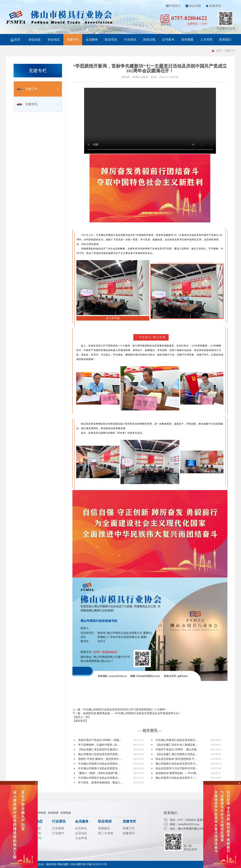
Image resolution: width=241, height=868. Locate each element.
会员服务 (92, 40)
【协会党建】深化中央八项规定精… (177, 745)
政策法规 (149, 40)
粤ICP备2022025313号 (94, 864)
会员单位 (81, 828)
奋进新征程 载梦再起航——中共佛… (177, 773)
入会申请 (81, 838)
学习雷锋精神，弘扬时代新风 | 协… (99, 745)
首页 (16, 40)
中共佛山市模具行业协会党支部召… (177, 740)
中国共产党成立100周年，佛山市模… (177, 750)
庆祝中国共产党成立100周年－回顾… (100, 740)
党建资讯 (27, 104)
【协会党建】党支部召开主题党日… (99, 750)
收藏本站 (215, 6)
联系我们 (225, 40)
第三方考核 (106, 833)
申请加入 (175, 6)
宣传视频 (187, 40)
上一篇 (120, 710)
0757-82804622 (189, 18)
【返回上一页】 (82, 717)
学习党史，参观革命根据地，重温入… (101, 783)
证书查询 (168, 40)
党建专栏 (73, 40)
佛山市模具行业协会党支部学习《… (177, 778)
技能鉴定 (104, 828)
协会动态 (54, 40)
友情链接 (41, 813)
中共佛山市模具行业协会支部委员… (99, 764)
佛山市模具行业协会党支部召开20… (177, 764)
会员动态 (81, 833)
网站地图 (63, 864)
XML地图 (76, 864)
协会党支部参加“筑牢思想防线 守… (176, 759)
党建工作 (27, 89)
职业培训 (111, 40)
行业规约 (58, 833)
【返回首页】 (80, 721)
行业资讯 (130, 40)
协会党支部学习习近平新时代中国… (177, 768)
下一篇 (127, 713)
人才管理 (206, 40)
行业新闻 (58, 828)
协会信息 (35, 40)
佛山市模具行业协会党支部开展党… (99, 754)
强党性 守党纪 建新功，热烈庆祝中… (100, 759)
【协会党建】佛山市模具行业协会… (177, 754)
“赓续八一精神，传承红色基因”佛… (99, 773)
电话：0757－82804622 (183, 820)
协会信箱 (195, 6)
